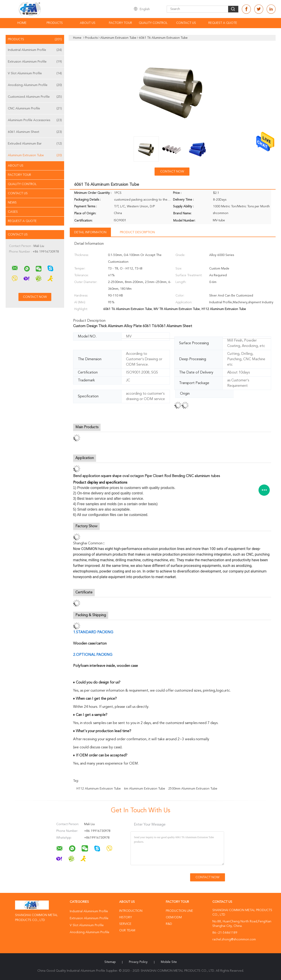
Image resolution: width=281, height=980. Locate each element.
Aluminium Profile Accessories (35, 120)
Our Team (127, 930)
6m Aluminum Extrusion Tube (145, 789)
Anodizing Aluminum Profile (35, 85)
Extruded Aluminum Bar (35, 144)
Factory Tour (120, 23)
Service (125, 924)
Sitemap (110, 962)
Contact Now (172, 172)
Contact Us (186, 23)
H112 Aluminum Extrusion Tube (99, 789)
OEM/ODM (174, 917)
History (126, 917)
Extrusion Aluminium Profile (35, 62)
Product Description (137, 232)
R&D (169, 924)
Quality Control (153, 23)
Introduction (131, 911)
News (12, 203)
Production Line (179, 911)
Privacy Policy (138, 962)
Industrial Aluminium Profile (35, 50)
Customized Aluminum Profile (35, 97)
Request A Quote (223, 23)
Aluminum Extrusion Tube (35, 155)
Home (22, 23)
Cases (13, 212)
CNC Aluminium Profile (35, 109)
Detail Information (90, 232)
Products (55, 23)
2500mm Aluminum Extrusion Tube (193, 789)
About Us (88, 23)
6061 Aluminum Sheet (35, 132)
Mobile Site (169, 962)
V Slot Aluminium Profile (35, 73)
